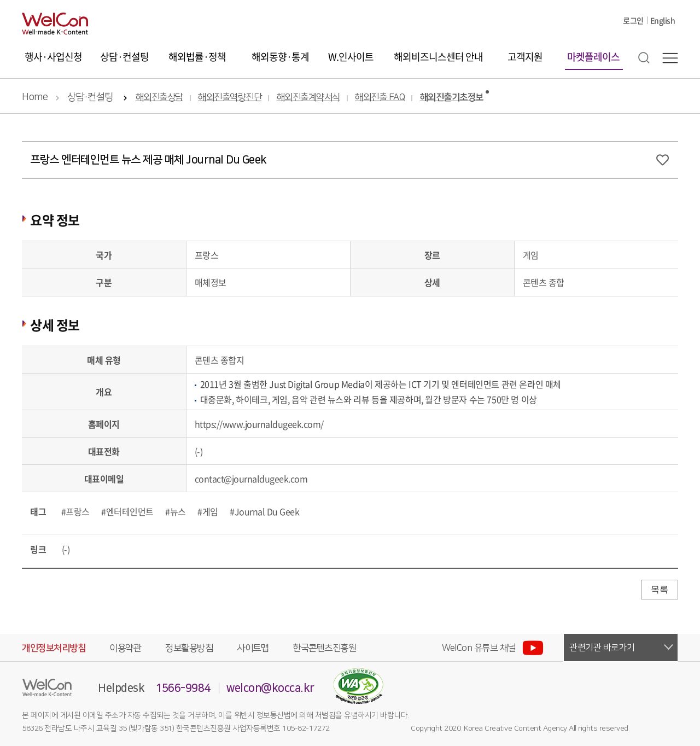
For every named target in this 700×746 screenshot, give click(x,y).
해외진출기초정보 (452, 98)
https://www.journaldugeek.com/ (259, 424)
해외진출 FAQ (380, 98)
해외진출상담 (159, 98)
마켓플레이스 (593, 57)
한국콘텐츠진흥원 (324, 648)
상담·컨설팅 (124, 57)
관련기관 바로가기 (602, 648)
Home (35, 97)
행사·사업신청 (53, 57)
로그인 (633, 20)
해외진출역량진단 (230, 98)
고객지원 (525, 57)
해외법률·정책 (197, 57)
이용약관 (125, 648)
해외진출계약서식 (308, 98)
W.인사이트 (351, 57)
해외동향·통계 (280, 57)
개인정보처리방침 (54, 648)
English (663, 20)
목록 (660, 589)
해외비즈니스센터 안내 (438, 57)
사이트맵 (253, 648)
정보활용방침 (189, 648)
